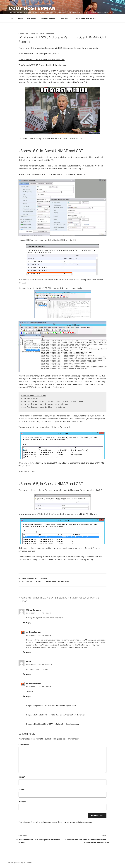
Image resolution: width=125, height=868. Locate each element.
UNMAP (30, 578)
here (24, 283)
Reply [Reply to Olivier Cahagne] (29, 623)
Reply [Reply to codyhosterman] (29, 652)
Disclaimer (32, 18)
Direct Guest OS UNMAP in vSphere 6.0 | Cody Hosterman (56, 724)
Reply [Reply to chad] (29, 674)
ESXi (24, 578)
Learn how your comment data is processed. (72, 822)
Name (22, 777)
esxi (32, 582)
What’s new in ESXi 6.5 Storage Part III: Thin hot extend (43, 65)
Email (22, 789)
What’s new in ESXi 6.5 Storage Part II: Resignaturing (42, 59)
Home (11, 18)
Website (22, 802)
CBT (28, 582)
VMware (44, 578)
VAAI (36, 578)
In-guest (40, 582)
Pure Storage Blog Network (86, 18)
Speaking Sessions (48, 18)
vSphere (65, 582)
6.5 (23, 582)
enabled (23, 240)
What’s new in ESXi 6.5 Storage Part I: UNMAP (39, 54)
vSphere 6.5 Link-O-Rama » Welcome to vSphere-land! (55, 706)
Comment (24, 745)
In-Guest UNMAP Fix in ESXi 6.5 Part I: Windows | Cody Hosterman (60, 715)
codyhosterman (46, 34)
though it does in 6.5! (43, 169)
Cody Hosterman (32, 8)
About (20, 18)
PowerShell (65, 18)
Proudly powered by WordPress (20, 862)
